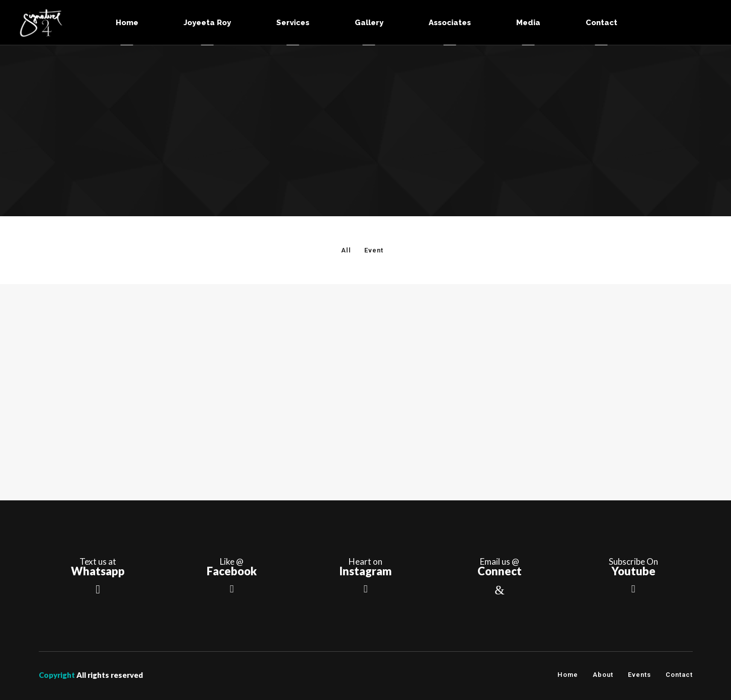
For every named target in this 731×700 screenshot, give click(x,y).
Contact (679, 675)
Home (568, 675)
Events (639, 675)
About (603, 675)
